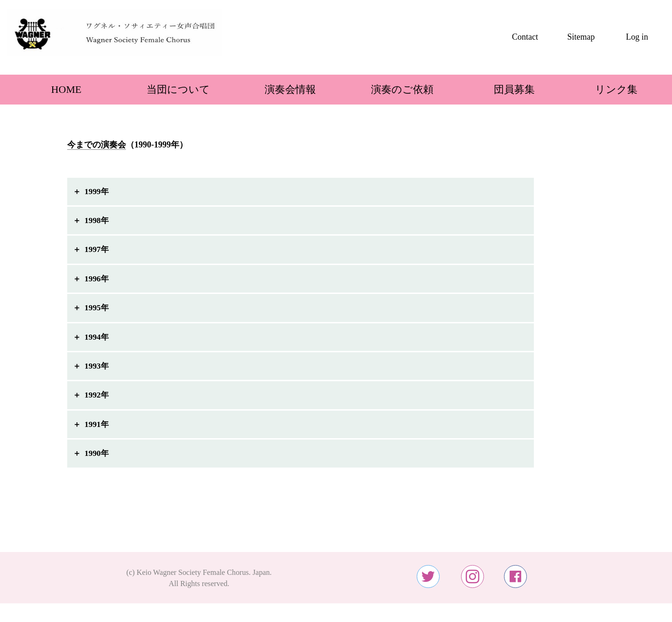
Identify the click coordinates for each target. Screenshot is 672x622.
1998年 (98, 222)
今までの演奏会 (97, 145)
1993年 (98, 372)
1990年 (98, 463)
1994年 (98, 342)
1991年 (98, 433)
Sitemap (581, 37)
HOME (56, 89)
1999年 (98, 192)
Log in (637, 37)
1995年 (98, 312)
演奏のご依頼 (392, 89)
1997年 (98, 252)
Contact (525, 37)
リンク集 (616, 89)
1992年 (98, 403)
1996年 (98, 282)
